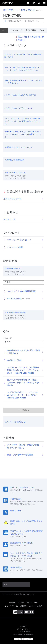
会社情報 (12, 603)
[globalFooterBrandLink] (24, 639)
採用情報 (21, 603)
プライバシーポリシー (24, 629)
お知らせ (22, 40)
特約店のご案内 (32, 603)
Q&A (42, 30)
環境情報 (23, 606)
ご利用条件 (23, 626)
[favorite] (28, 3)
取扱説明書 (31, 30)
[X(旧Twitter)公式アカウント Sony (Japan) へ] (21, 612)
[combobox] (23, 21)
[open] (39, 3)
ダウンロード (16, 30)
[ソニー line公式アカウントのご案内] (15, 612)
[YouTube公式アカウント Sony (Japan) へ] (26, 612)
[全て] (4, 30)
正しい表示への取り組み (24, 632)
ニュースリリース (11, 606)
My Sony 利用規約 (35, 606)
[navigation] (44, 3)
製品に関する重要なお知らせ (31, 37)
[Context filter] (6, 21)
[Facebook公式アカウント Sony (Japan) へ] (32, 612)
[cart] (33, 3)
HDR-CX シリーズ (42, 10)
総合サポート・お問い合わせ (19, 10)
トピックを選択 (8, 338)
